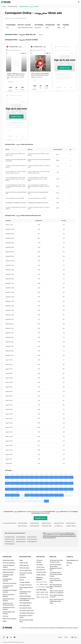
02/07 (38, 592)
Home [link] (4, 6)
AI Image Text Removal (26, 585)
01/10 (46, 595)
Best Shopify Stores (25, 605)
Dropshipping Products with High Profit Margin (27, 600)
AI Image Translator (25, 582)
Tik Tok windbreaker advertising (22, 537)
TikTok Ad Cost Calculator (10, 583)
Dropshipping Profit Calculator (8, 587)
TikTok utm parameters (9, 563)
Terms (66, 637)
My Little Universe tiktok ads (72, 523)
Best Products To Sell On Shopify (26, 616)
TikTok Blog (39, 565)
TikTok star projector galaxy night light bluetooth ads (22, 542)
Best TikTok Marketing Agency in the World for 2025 (56, 587)
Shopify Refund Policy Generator (8, 600)
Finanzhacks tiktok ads (35, 523)
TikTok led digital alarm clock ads (10, 544)
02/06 (42, 592)
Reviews (22, 580)
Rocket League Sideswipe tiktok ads (36, 526)
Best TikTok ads (41, 570)
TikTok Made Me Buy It (26, 603)
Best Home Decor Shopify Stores (26, 621)
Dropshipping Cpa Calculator (7, 580)
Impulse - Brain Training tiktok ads (60, 523)
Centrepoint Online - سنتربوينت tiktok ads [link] (29, 6)
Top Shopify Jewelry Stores (27, 611)
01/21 (38, 595)
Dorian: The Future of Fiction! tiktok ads (24, 526)
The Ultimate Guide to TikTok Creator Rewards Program (56, 574)
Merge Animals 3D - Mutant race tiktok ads (48, 523)
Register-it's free (65, 68)
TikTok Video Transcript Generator (26, 574)
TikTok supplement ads (33, 542)
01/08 (42, 597)
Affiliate (5, 621)
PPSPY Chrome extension (9, 619)
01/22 (46, 592)
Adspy (21, 560)
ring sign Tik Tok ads (10, 539)
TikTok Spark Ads (24, 565)
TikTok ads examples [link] (13, 6)
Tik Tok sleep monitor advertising (33, 539)
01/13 (42, 595)
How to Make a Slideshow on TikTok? (56, 596)
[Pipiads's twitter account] (7, 637)
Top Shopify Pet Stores (26, 608)
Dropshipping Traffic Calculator (8, 576)
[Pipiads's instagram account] (15, 637)
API (68, 565)
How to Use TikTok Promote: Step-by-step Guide (56, 580)
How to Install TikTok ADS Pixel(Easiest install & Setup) (56, 601)
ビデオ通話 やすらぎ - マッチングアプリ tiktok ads (60, 526)
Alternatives (23, 577)
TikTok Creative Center (26, 570)
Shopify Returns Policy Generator (9, 608)
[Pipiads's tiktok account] (11, 637)
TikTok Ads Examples (39, 561)
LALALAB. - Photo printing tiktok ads (72, 526)
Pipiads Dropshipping (25, 596)
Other (47, 587)
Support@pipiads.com (72, 560)
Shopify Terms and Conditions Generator (8, 604)
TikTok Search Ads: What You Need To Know (56, 561)
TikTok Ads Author (41, 572)
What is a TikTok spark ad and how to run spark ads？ (57, 592)
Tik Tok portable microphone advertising (33, 537)
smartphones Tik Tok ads (10, 542)
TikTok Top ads (40, 567)
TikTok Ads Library (24, 568)
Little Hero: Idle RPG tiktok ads (24, 523)
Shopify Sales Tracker (8, 560)
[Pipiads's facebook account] (4, 637)
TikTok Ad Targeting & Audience (8, 566)
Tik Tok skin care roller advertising (22, 539)
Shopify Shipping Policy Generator (9, 613)
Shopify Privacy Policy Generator (8, 595)
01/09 (38, 597)
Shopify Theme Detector (9, 570)
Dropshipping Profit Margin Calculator (10, 591)
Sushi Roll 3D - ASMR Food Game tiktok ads (48, 526)
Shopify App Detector (8, 572)
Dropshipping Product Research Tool (25, 593)
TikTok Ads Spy (24, 563)
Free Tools (5, 616)
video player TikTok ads (10, 537)
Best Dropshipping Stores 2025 (26, 588)
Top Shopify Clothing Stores (27, 613)
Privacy (60, 637)
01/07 (46, 597)
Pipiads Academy (41, 575)
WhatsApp (69, 563)
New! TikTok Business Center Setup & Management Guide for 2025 (56, 567)
